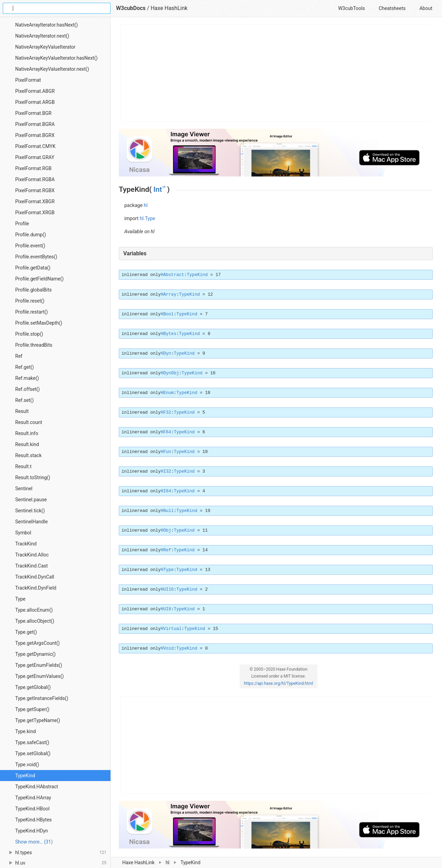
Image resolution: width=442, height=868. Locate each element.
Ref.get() (25, 367)
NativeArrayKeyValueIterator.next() (52, 69)
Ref (19, 356)
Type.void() (27, 765)
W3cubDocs (131, 8)
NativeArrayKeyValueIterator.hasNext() (56, 58)
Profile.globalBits (33, 290)
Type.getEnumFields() (39, 665)
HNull (167, 511)
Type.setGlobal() (33, 753)
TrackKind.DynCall (35, 577)
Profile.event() (30, 246)
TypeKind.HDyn (32, 831)
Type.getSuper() (32, 709)
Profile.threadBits (34, 345)
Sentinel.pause (31, 500)
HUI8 (166, 609)
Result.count (29, 422)
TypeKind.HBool (32, 809)
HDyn (166, 354)
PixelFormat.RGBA (35, 179)
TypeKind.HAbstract (37, 787)
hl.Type (148, 218)
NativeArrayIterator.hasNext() (46, 25)
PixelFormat (28, 80)
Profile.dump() (31, 235)
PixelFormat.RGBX (35, 190)
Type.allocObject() (35, 621)
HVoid (167, 649)
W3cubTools (351, 8)
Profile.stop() (29, 334)
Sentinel (24, 489)
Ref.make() (27, 378)
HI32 (166, 472)
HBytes (168, 334)
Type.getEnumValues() (40, 676)
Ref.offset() (27, 389)
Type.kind (26, 731)
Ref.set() (25, 400)
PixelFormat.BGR (33, 113)
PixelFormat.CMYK (35, 146)
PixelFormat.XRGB (35, 213)
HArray (168, 295)
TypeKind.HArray (33, 798)
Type (20, 599)
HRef (166, 550)
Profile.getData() (33, 268)
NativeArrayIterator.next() (42, 36)
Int (158, 189)
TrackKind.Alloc (32, 555)
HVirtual (171, 629)
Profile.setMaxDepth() (39, 323)
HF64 (166, 432)
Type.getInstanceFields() (42, 698)
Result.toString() (33, 477)
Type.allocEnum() (34, 610)
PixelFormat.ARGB (35, 102)
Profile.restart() (32, 312)
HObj (166, 531)
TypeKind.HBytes (33, 820)
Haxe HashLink (169, 8)
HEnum (167, 393)
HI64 (166, 491)
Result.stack (28, 455)
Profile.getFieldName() (39, 279)
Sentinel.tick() (30, 511)
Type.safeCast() (32, 742)
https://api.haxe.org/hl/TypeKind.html (278, 683)
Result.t (23, 466)
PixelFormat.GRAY (35, 157)
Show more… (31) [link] (34, 842)
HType (167, 570)
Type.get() (26, 632)
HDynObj (170, 373)
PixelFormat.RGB (33, 168)
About (426, 8)
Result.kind (27, 444)
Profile (22, 224)
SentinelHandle (31, 522)
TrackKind (26, 544)
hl (146, 205)
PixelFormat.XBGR (35, 201)
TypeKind (25, 776)
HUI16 (167, 590)
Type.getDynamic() (35, 654)
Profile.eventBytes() (36, 257)
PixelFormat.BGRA (35, 124)
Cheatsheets (392, 8)
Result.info (27, 433)
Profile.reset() (30, 301)
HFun (166, 452)
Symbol (23, 533)
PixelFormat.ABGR (35, 91)
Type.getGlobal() (33, 687)
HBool (167, 314)
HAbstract (172, 275)
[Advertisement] (276, 73)
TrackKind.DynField (36, 588)
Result (22, 411)
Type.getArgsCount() (37, 643)
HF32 (166, 413)
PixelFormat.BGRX (35, 135)
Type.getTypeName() (38, 720)
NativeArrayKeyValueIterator (45, 47)
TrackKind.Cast (31, 566)
